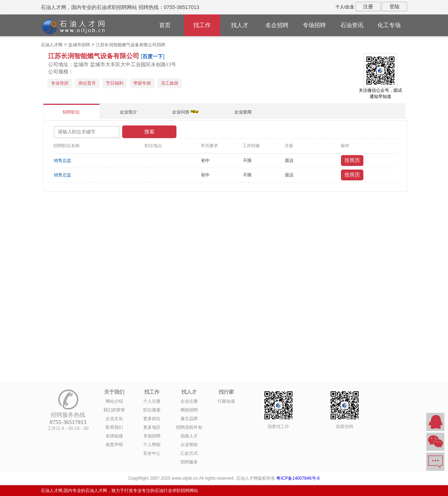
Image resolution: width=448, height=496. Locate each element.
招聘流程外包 (189, 427)
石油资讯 (352, 25)
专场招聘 (314, 25)
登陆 (394, 7)
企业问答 (181, 112)
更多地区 (152, 427)
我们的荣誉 (114, 410)
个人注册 (152, 401)
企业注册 (189, 401)
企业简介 (128, 112)
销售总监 (63, 161)
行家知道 (226, 401)
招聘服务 (189, 462)
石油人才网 (52, 45)
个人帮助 (152, 445)
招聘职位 (71, 112)
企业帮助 (189, 445)
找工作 (202, 25)
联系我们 (114, 427)
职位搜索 (152, 410)
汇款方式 (189, 453)
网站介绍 (114, 401)
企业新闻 (243, 112)
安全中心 (152, 453)
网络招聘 (189, 410)
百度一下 (153, 56)
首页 (165, 25)
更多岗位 (152, 419)
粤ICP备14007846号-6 (298, 478)
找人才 (240, 25)
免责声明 (114, 445)
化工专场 (389, 25)
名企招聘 (277, 25)
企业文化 (114, 419)
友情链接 (114, 436)
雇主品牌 (189, 419)
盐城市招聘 (79, 45)
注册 (368, 7)
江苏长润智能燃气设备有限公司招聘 (131, 45)
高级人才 (189, 436)
